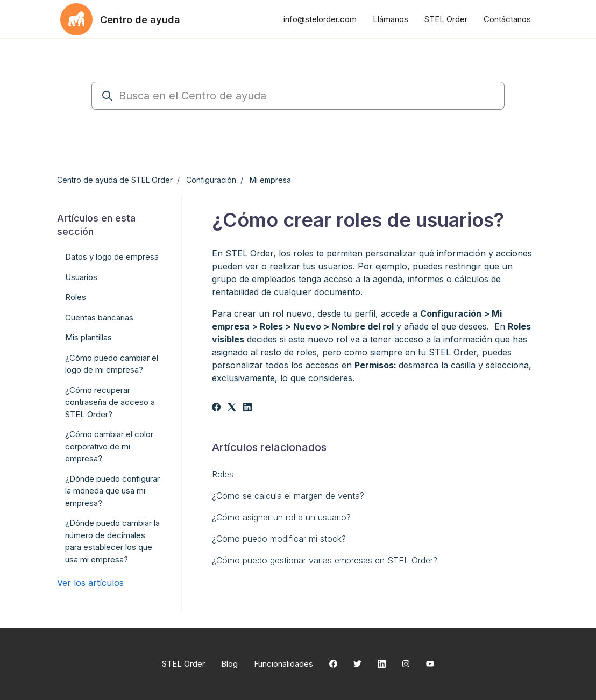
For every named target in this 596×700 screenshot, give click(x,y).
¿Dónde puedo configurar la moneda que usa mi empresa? (112, 491)
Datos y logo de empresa (112, 257)
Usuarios (81, 277)
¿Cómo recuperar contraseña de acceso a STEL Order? (110, 402)
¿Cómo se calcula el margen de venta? (288, 496)
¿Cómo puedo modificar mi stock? (279, 539)
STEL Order (446, 19)
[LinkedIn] (247, 408)
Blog (229, 664)
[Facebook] (216, 408)
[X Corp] (232, 408)
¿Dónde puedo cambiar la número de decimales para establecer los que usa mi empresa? (112, 541)
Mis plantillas (88, 337)
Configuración (211, 180)
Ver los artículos (90, 583)
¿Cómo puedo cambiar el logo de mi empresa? (112, 364)
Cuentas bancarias (99, 317)
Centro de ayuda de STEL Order (115, 180)
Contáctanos (507, 19)
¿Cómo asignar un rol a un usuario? (281, 517)
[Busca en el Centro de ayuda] (298, 96)
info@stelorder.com (320, 19)
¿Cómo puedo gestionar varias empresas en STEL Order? (325, 560)
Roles (223, 474)
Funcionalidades (283, 664)
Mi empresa (270, 180)
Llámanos (391, 19)
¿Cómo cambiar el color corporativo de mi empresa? (109, 446)
